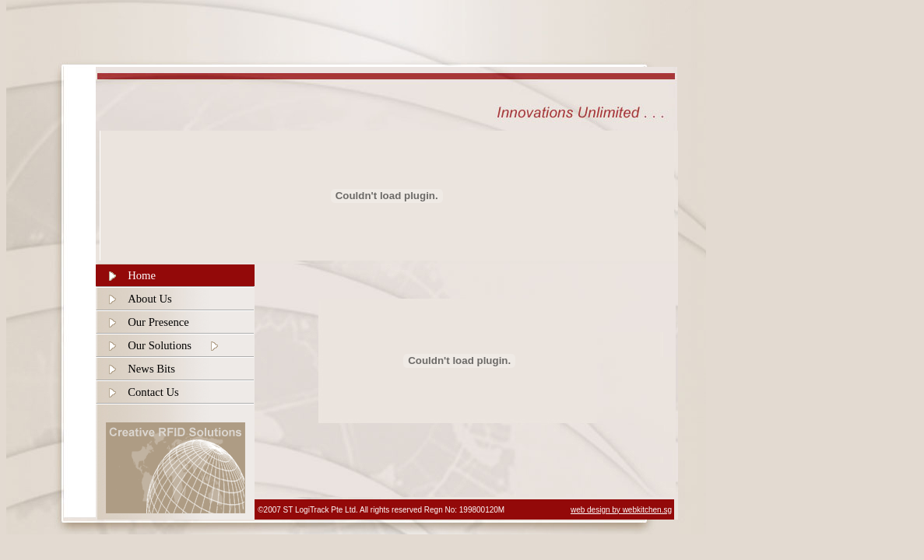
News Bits (151, 369)
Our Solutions (160, 345)
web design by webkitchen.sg (621, 510)
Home (142, 275)
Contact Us (153, 392)
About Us (150, 299)
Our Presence (158, 322)
